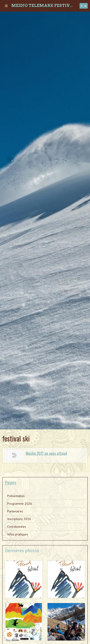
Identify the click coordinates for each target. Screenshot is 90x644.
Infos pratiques (18, 534)
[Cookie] (9, 635)
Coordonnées (17, 527)
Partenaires (15, 511)
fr (82, 6)
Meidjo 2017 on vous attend (46, 453)
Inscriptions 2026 (19, 519)
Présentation (16, 496)
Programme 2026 (20, 504)
